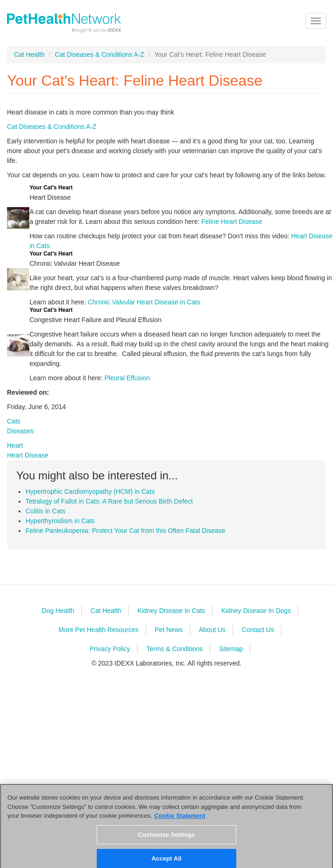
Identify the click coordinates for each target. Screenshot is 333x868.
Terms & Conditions (175, 649)
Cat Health (29, 54)
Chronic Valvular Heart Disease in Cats (144, 302)
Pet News (169, 630)
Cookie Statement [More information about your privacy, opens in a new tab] (180, 819)
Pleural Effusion (127, 378)
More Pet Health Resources (99, 630)
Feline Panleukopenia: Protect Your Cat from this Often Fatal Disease (126, 531)
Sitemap (231, 649)
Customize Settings (167, 838)
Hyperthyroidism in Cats (60, 521)
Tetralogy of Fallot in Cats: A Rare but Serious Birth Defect (109, 501)
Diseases (20, 431)
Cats (14, 421)
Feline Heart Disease (232, 222)
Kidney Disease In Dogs (256, 611)
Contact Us (258, 630)
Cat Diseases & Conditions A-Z (100, 54)
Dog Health (58, 611)
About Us (212, 630)
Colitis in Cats (46, 511)
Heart (15, 445)
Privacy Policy (110, 649)
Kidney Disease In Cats (172, 611)
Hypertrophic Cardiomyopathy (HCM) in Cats (90, 491)
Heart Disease (28, 455)
